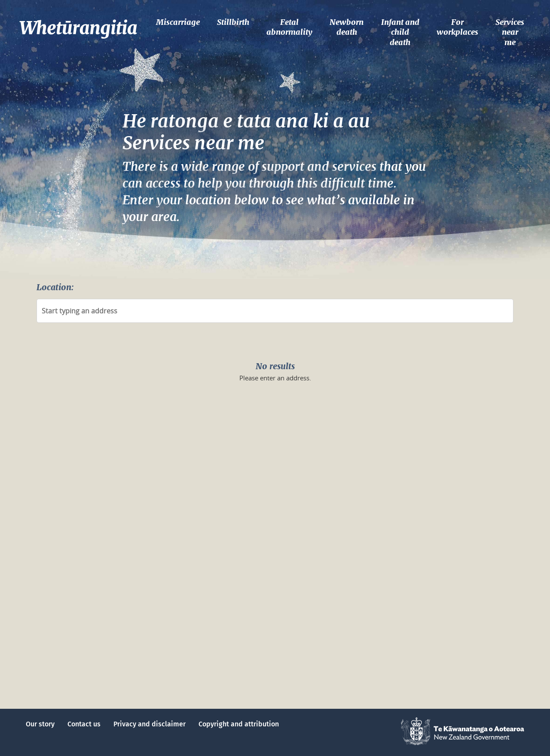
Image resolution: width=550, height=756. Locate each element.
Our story (40, 724)
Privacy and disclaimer (150, 724)
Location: (55, 287)
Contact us (84, 724)
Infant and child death (400, 32)
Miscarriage (178, 22)
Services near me (510, 32)
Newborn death (347, 27)
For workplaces (457, 27)
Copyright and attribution (239, 724)
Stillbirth (233, 22)
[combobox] (275, 311)
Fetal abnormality (289, 27)
